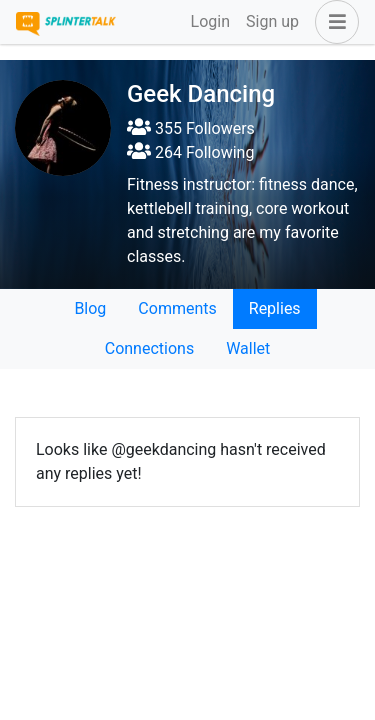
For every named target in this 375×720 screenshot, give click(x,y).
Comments (177, 308)
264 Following (190, 152)
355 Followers (191, 128)
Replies (275, 308)
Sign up (272, 21)
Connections (149, 348)
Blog (90, 308)
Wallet (248, 348)
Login (210, 21)
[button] (333, 22)
